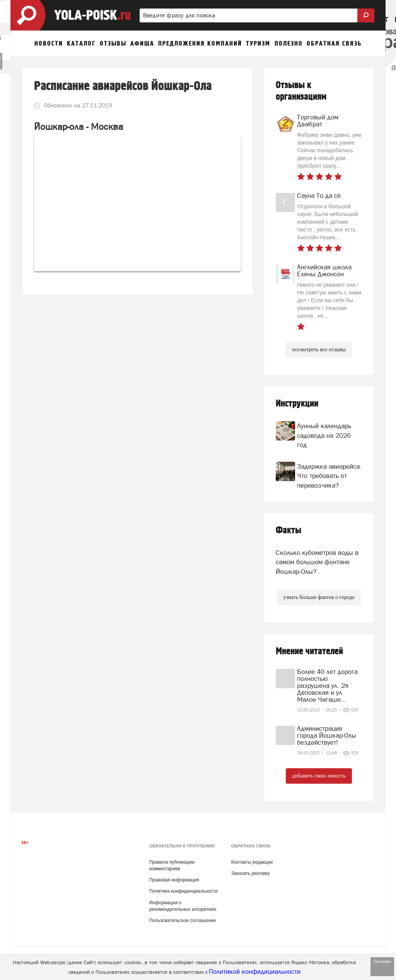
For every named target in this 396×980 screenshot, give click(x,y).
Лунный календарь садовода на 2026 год (324, 435)
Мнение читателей (309, 651)
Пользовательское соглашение (183, 920)
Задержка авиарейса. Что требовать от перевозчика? (329, 476)
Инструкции (297, 404)
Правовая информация (174, 880)
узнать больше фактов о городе (319, 597)
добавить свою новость (319, 776)
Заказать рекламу (251, 873)
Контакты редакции (252, 862)
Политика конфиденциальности (183, 891)
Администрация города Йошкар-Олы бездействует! (327, 735)
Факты (288, 530)
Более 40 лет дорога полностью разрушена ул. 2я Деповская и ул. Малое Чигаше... (327, 686)
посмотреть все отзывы (319, 350)
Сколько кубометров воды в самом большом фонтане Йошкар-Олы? (317, 562)
